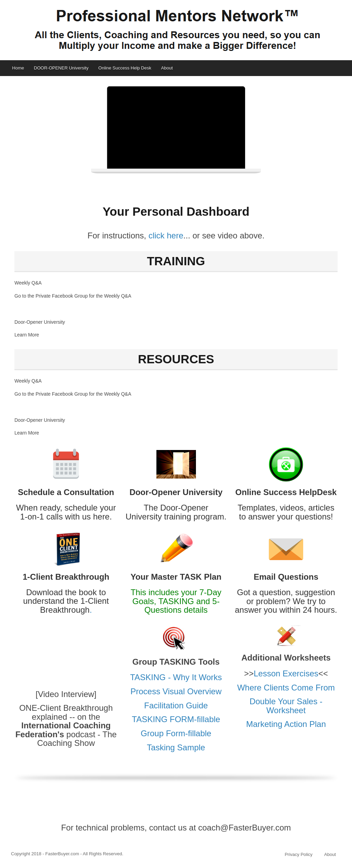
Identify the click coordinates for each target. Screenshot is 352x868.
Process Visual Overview (176, 691)
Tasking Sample (176, 747)
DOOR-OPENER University (61, 68)
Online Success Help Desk (125, 68)
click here (166, 235)
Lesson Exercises (286, 673)
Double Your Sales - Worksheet (286, 706)
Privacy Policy (299, 854)
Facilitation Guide (176, 705)
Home (18, 68)
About (167, 68)
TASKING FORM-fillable (176, 719)
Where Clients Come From (286, 688)
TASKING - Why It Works (176, 677)
